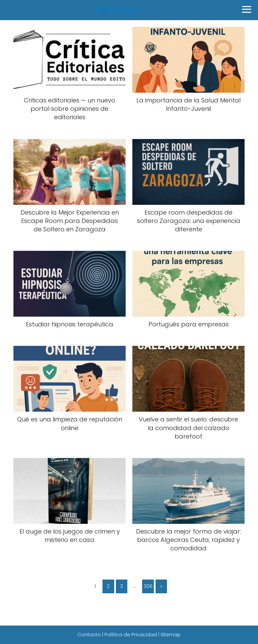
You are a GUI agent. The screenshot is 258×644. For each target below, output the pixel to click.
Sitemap (171, 635)
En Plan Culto (118, 10)
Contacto (89, 635)
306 (148, 586)
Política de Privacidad (131, 635)
